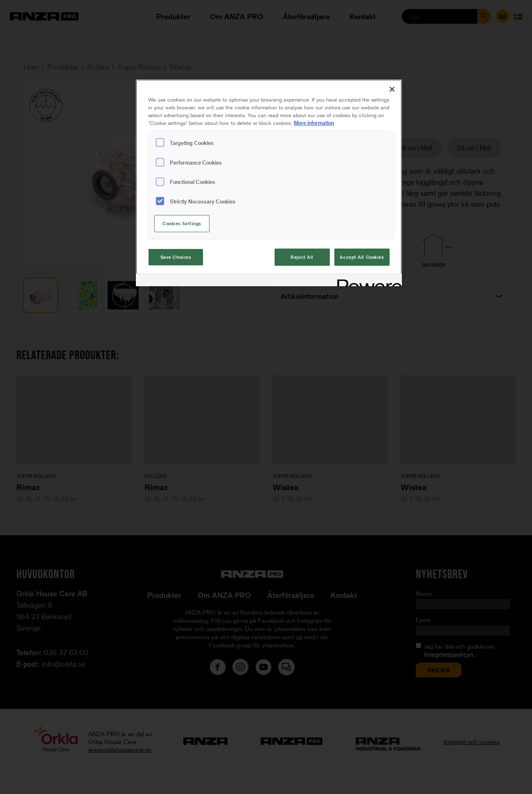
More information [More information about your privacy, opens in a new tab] (314, 123)
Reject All (302, 257)
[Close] (392, 89)
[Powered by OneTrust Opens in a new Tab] (367, 281)
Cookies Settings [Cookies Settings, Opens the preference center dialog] (182, 223)
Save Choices (176, 257)
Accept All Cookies (362, 257)
